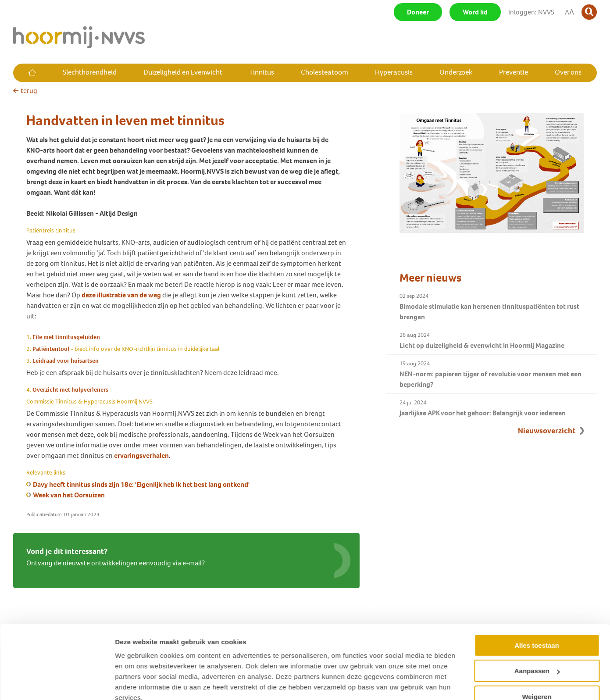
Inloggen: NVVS (531, 12)
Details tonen (136, 683)
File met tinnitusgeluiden (66, 337)
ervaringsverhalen (141, 455)
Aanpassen (537, 632)
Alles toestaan (537, 606)
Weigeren (537, 658)
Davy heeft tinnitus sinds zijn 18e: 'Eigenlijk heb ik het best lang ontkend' (141, 484)
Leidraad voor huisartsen (66, 361)
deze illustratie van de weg (121, 295)
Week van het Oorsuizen (69, 495)
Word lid (475, 12)
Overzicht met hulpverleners (70, 390)
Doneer (418, 12)
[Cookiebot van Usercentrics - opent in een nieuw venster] (57, 683)
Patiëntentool (51, 349)
